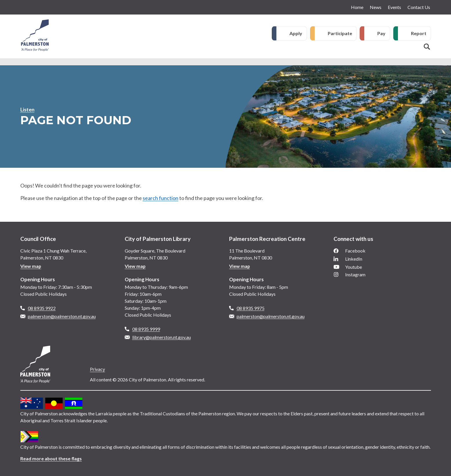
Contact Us (419, 7)
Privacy (97, 369)
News (376, 7)
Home (357, 7)
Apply (296, 33)
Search (427, 47)
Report (419, 33)
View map (31, 266)
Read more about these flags (51, 458)
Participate (340, 33)
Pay (381, 33)
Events (394, 7)
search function (161, 198)
